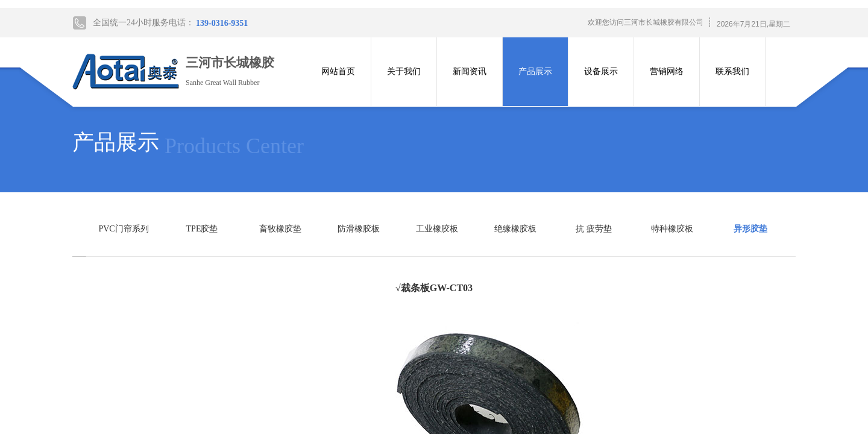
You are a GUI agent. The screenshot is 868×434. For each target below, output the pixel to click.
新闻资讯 (470, 71)
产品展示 (535, 71)
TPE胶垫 (202, 229)
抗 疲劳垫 (594, 229)
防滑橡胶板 (359, 229)
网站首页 (338, 71)
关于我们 (404, 71)
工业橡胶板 (437, 229)
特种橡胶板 (672, 229)
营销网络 (667, 71)
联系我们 (732, 71)
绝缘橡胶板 (515, 229)
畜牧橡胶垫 (280, 229)
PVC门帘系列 (123, 229)
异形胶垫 (750, 229)
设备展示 (601, 71)
